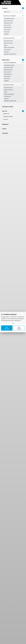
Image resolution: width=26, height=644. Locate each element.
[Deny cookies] (19, 328)
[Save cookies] (7, 328)
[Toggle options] (13, 323)
